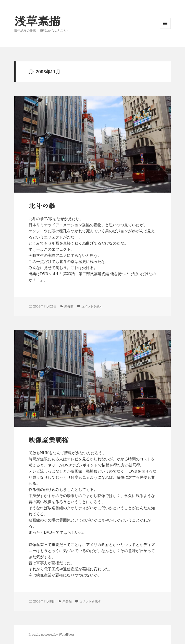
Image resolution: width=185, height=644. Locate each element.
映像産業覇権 (48, 440)
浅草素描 (37, 21)
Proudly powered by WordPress (51, 634)
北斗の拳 (42, 205)
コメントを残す (92, 306)
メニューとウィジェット (165, 29)
